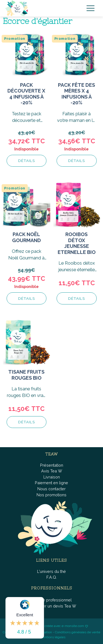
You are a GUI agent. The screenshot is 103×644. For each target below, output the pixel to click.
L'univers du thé (51, 571)
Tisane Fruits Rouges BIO (26, 375)
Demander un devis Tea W (51, 606)
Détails (27, 161)
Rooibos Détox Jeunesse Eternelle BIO (77, 243)
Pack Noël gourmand (27, 237)
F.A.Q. (52, 577)
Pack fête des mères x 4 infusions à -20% (76, 94)
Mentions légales (53, 637)
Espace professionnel (51, 600)
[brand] (18, 8)
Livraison (52, 477)
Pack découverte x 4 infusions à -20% (26, 94)
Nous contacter (51, 489)
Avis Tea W (52, 471)
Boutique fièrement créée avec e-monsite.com (50, 626)
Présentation (52, 465)
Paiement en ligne (51, 483)
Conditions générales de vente (78, 632)
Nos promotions (51, 495)
